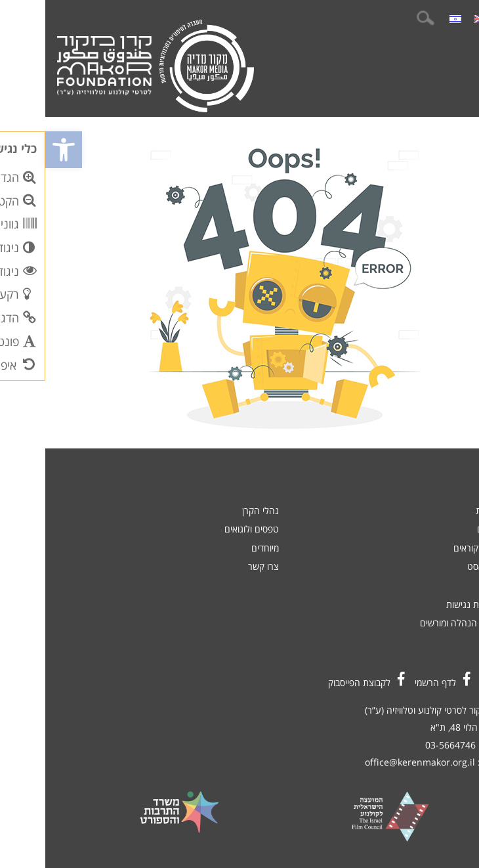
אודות (446, 585)
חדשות (443, 510)
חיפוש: (380, 18)
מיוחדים (220, 548)
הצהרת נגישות (428, 604)
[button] (18, 150)
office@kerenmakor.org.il (375, 762)
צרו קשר (218, 566)
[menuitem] (435, 18)
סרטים (444, 529)
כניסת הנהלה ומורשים (415, 623)
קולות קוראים (432, 548)
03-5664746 (405, 745)
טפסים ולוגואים (206, 529)
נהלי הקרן (215, 510)
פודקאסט (439, 566)
